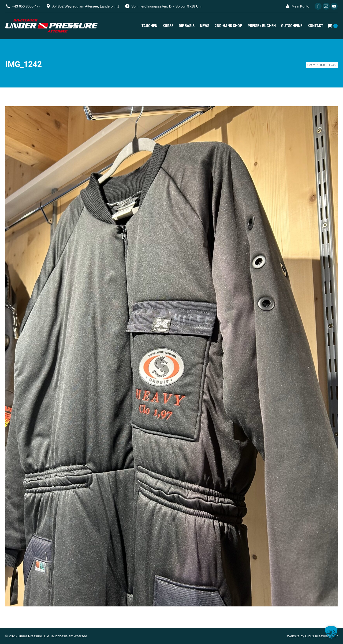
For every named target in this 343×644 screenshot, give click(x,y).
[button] (331, 632)
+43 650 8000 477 (26, 6)
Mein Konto (297, 6)
